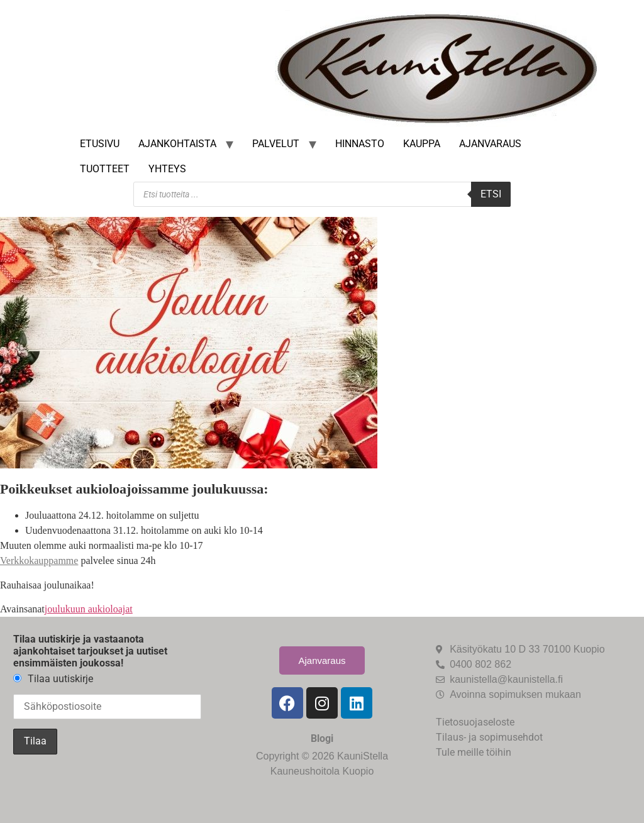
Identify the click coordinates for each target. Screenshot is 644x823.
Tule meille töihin (474, 752)
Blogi (322, 738)
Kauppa (422, 144)
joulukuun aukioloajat (89, 609)
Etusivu (100, 144)
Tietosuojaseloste (475, 722)
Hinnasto (360, 144)
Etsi (491, 194)
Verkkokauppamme (39, 561)
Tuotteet (105, 169)
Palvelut (276, 144)
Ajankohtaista (177, 144)
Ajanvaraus (490, 144)
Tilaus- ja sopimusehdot (489, 737)
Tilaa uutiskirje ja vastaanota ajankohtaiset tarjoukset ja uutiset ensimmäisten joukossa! (90, 651)
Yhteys (167, 169)
